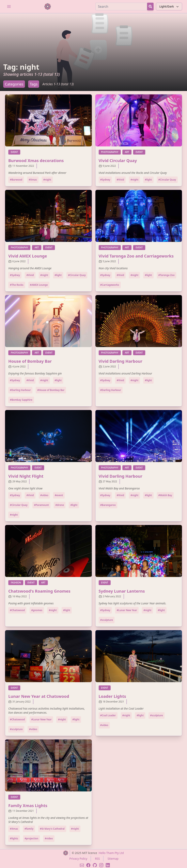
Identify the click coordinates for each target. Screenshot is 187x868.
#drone (60, 505)
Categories (14, 84)
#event (59, 495)
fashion (17, 582)
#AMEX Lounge (39, 285)
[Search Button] (150, 6)
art (128, 152)
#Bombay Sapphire (21, 400)
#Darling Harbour (20, 390)
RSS (97, 859)
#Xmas (33, 180)
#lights (14, 838)
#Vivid (120, 180)
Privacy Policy (78, 859)
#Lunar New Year (127, 610)
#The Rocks (17, 285)
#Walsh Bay (165, 495)
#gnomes (37, 610)
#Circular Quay (167, 180)
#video (44, 495)
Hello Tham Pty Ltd (111, 853)
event (15, 152)
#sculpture (107, 620)
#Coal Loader (108, 715)
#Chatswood (17, 610)
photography (111, 152)
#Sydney (105, 180)
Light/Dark (169, 6)
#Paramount (41, 505)
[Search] (121, 6)
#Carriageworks (110, 285)
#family (29, 829)
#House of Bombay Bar (51, 390)
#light (148, 180)
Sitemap (113, 859)
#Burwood (16, 180)
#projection (32, 838)
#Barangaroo (108, 505)
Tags (34, 84)
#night (47, 180)
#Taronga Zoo (167, 275)
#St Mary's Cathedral (52, 829)
